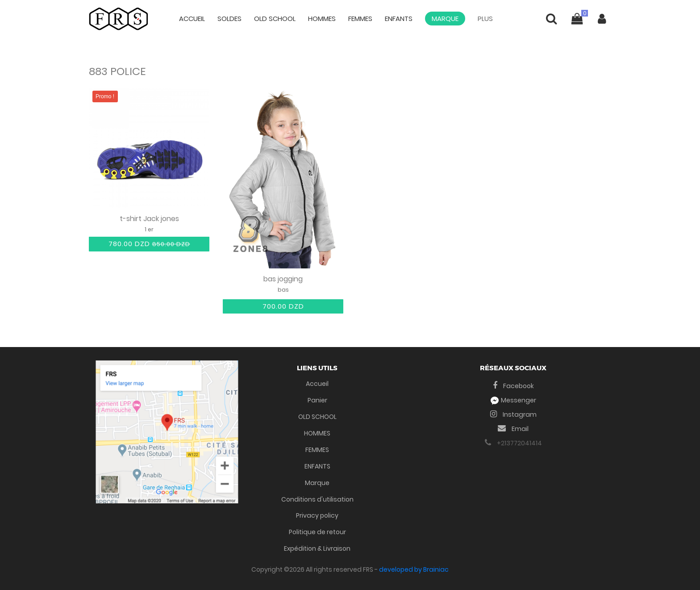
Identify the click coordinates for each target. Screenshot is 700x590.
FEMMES (360, 19)
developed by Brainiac (414, 569)
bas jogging (283, 279)
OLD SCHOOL (275, 19)
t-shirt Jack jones (149, 219)
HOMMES (322, 19)
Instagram (513, 414)
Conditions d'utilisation (317, 499)
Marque (445, 19)
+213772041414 (513, 443)
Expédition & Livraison (317, 548)
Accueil (192, 19)
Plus (485, 19)
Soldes (229, 19)
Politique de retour (317, 532)
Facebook (513, 386)
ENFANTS (399, 19)
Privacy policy (317, 515)
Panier (317, 400)
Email (513, 429)
